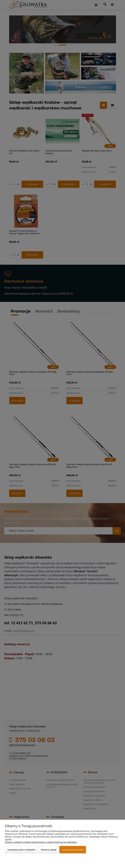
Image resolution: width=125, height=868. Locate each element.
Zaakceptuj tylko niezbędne (21, 850)
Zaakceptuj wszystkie (73, 850)
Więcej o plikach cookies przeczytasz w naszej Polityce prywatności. (41, 842)
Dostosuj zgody (49, 850)
